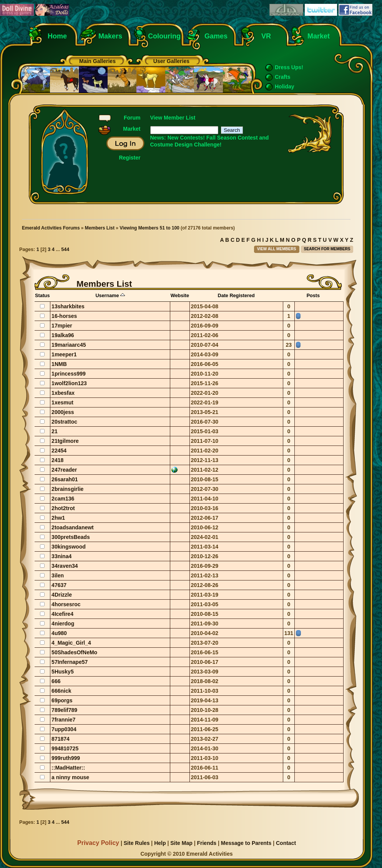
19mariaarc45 (69, 345)
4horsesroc (66, 604)
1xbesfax (63, 393)
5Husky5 (63, 672)
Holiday (285, 86)
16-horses (64, 316)
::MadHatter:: (68, 768)
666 (56, 681)
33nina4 (61, 556)
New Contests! (186, 138)
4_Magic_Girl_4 (71, 643)
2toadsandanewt (73, 527)
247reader (64, 470)
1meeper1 (64, 354)
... (58, 249)
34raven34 (65, 566)
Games (216, 36)
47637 (59, 585)
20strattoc (64, 422)
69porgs (62, 700)
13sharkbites (68, 306)
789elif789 (64, 710)
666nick (61, 691)
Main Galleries (97, 61)
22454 (59, 451)
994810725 (65, 748)
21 (55, 431)
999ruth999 (66, 758)
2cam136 (63, 499)
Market (319, 36)
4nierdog (63, 624)
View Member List (173, 118)
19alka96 (63, 335)
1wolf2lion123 (69, 383)
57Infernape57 (70, 662)
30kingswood (69, 547)
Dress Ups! (289, 67)
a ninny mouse (70, 777)
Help (160, 843)
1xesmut (62, 402)
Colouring (164, 36)
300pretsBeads (71, 537)
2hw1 (58, 518)
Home (57, 36)
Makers (110, 36)
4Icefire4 (62, 614)
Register (130, 158)
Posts (313, 296)
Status (42, 296)
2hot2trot (63, 508)
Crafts (282, 77)
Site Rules (137, 843)
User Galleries (171, 61)
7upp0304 (64, 729)
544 (65, 249)
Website (180, 296)
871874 (61, 739)
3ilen (58, 575)
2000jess (63, 412)
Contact (286, 843)
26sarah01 (65, 479)
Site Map (181, 843)
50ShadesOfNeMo (74, 652)
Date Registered (236, 296)
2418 (57, 460)
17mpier (62, 326)
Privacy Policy (98, 843)
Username (110, 296)
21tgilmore (65, 441)
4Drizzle (62, 595)
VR (264, 36)
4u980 (59, 633)
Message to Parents (246, 843)
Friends (207, 843)
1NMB (59, 364)
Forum (132, 118)
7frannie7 (63, 720)
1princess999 (69, 374)
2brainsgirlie (67, 489)
